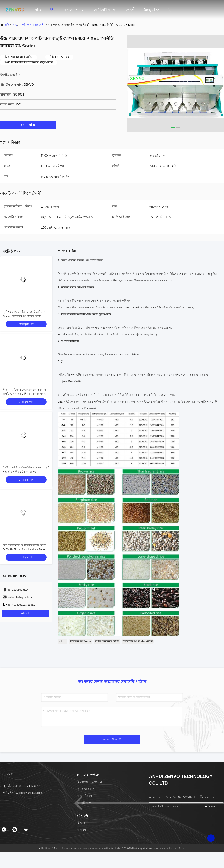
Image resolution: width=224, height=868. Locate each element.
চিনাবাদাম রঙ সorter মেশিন (138, 641)
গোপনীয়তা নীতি (48, 848)
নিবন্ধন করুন (212, 806)
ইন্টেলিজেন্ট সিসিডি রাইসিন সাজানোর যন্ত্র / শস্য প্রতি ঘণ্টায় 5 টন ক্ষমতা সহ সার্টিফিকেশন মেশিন (26, 472)
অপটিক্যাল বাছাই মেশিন (33, 25)
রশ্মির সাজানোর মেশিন (107, 641)
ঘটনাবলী (129, 10)
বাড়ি (38, 10)
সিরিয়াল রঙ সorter (81, 641)
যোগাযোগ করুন (104, 10)
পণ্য (52, 10)
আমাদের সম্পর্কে (74, 10)
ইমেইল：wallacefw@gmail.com (22, 793)
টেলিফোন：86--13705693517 (21, 786)
